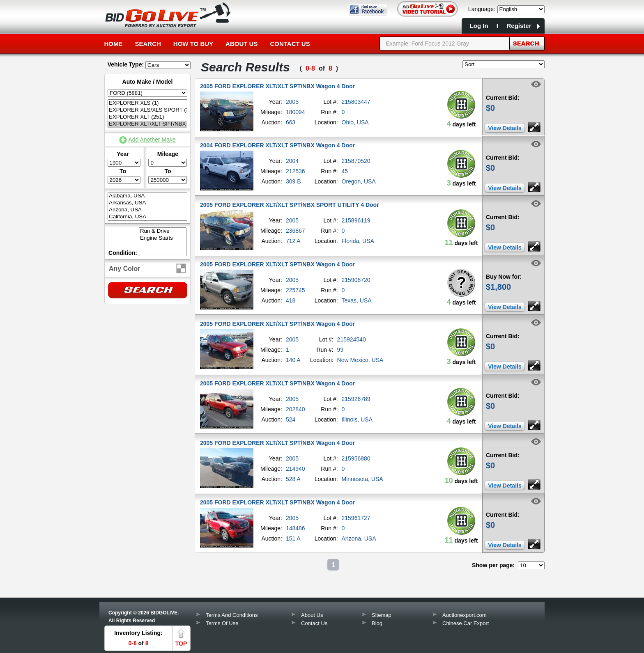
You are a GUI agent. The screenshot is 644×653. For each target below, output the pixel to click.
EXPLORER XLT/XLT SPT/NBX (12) (147, 124)
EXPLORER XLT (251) (147, 117)
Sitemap (382, 615)
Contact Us (290, 44)
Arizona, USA (147, 210)
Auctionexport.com (465, 615)
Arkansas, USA (147, 203)
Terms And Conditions (232, 615)
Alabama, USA (147, 196)
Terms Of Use (222, 623)
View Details (505, 128)
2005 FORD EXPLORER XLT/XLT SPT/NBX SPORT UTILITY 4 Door (290, 205)
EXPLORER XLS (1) (147, 103)
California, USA (147, 217)
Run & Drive (163, 231)
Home (114, 44)
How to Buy (193, 44)
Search (148, 44)
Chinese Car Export (466, 623)
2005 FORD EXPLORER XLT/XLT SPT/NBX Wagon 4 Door (277, 86)
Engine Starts (163, 238)
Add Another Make (152, 140)
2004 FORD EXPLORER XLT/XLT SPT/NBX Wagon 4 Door (277, 145)
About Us (241, 44)
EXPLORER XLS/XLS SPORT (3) (147, 110)
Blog (377, 623)
